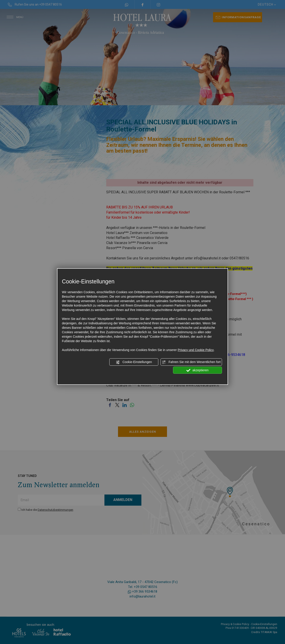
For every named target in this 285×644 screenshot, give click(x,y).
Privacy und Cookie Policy (196, 350)
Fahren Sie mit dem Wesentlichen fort (191, 362)
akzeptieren (197, 370)
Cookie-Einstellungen (134, 362)
